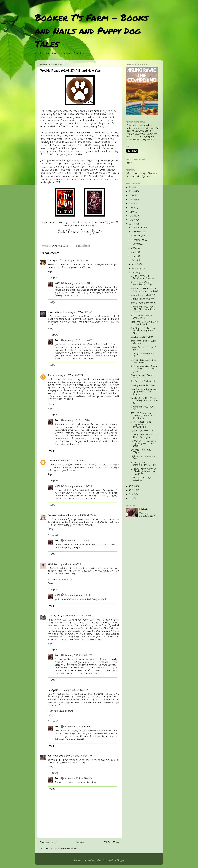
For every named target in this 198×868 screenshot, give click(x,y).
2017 (131, 224)
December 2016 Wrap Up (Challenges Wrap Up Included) (144, 471)
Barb (57, 283)
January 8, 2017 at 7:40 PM (78, 486)
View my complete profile (148, 515)
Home (80, 843)
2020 (132, 212)
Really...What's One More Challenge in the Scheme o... (144, 401)
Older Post (112, 843)
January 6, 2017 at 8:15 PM (82, 616)
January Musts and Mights (141, 451)
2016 (131, 486)
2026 (132, 187)
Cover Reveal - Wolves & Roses (144, 349)
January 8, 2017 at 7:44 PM (78, 655)
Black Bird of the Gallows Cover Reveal (144, 323)
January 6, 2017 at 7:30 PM (84, 515)
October (136, 236)
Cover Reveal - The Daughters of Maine (142, 277)
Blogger (121, 860)
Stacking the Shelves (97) (143, 295)
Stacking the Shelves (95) (143, 431)
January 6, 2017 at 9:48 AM (78, 283)
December (137, 228)
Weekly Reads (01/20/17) (143, 337)
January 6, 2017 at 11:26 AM (78, 340)
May (134, 256)
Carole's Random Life (58, 515)
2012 (131, 498)
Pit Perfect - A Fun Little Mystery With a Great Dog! (144, 443)
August (135, 244)
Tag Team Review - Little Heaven (144, 342)
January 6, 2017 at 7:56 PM (67, 564)
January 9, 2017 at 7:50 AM (78, 778)
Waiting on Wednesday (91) (143, 355)
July (134, 248)
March (135, 264)
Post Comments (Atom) (66, 849)
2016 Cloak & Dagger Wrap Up (141, 479)
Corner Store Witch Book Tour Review (144, 361)
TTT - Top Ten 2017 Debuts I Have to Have (144, 464)
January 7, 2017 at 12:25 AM (74, 690)
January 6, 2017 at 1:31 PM (78, 420)
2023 (132, 200)
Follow (129, 163)
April (134, 260)
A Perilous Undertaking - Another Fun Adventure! (144, 290)
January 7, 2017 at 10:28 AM (78, 756)
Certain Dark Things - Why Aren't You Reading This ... (142, 425)
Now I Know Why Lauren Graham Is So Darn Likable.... (144, 392)
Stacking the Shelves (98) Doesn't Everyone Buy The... (143, 331)
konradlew (97, 860)
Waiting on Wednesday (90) (143, 408)
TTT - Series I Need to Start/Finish (142, 317)
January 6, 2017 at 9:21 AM (77, 261)
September (137, 240)
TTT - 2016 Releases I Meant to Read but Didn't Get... (142, 416)
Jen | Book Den (55, 756)
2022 (132, 204)
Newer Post (49, 843)
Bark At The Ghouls (58, 616)
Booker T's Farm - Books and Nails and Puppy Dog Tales (92, 30)
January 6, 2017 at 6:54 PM (71, 461)
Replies (54, 278)
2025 (132, 191)
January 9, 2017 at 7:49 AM (78, 727)
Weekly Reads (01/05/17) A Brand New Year (144, 436)
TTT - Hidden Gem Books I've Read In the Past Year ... (144, 369)
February (136, 268)
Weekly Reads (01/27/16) (143, 299)
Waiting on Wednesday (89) (143, 457)
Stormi (51, 375)
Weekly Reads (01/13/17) (143, 386)
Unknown (52, 461)
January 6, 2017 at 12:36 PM (69, 375)
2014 (131, 494)
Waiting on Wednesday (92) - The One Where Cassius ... (143, 309)
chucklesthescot (56, 312)
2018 (131, 220)
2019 (131, 216)
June (134, 252)
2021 (131, 208)
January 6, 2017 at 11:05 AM (79, 312)
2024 (132, 196)
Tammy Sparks (55, 261)
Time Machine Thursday (143, 303)
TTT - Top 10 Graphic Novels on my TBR (142, 284)
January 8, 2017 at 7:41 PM (78, 541)
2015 (131, 490)
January (136, 273)
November (137, 232)
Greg (50, 564)
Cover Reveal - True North (141, 376)
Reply (50, 271)
